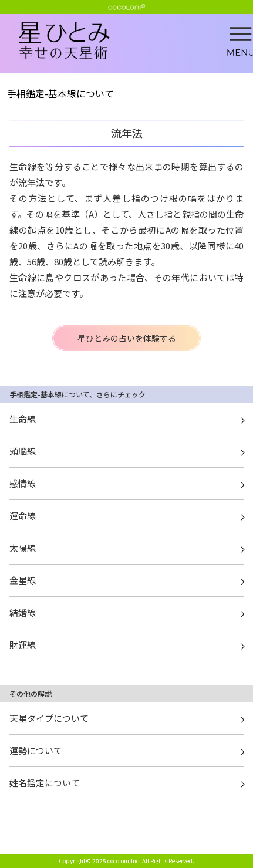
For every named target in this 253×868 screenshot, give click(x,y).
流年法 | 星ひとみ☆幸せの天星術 (136, 41)
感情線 (23, 483)
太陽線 (23, 548)
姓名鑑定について (45, 783)
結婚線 (23, 612)
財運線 (23, 645)
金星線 (23, 580)
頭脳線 (23, 451)
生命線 (23, 419)
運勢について (36, 750)
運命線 (23, 516)
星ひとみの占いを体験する (127, 338)
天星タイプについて (49, 718)
